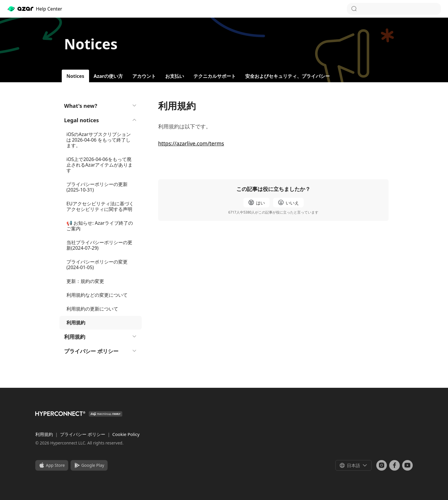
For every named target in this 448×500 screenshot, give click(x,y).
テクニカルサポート (215, 76)
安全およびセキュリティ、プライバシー (287, 76)
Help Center (35, 9)
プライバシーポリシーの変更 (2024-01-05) (97, 265)
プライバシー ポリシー (101, 351)
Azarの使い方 (108, 76)
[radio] (256, 203)
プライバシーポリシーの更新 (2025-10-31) (97, 187)
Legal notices (101, 120)
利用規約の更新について (92, 309)
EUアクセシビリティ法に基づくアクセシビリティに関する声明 (100, 206)
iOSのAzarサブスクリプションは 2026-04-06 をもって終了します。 (99, 140)
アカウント (144, 76)
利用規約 (101, 337)
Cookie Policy (126, 434)
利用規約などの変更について (97, 295)
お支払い (175, 76)
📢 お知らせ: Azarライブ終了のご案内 (100, 226)
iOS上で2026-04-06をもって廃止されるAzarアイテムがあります (100, 165)
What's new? (101, 106)
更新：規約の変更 (85, 281)
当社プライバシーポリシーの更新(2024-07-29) (99, 245)
